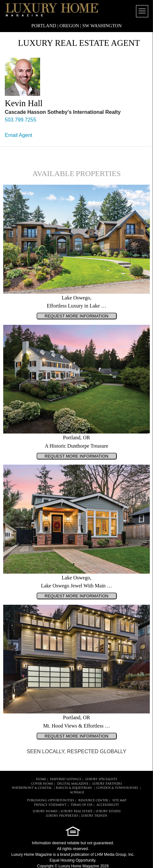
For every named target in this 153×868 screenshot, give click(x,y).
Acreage (77, 792)
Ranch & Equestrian (74, 788)
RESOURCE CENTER (93, 801)
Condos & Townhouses (117, 788)
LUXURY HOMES (45, 811)
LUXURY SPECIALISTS (101, 779)
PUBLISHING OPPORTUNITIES (51, 801)
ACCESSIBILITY (108, 805)
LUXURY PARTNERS (107, 784)
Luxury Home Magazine (32, 855)
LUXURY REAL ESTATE (76, 811)
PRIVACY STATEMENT (50, 805)
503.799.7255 (21, 120)
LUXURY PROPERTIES (62, 816)
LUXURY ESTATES (108, 811)
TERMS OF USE (81, 805)
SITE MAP (119, 801)
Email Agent (18, 135)
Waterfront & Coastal (32, 788)
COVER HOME (42, 784)
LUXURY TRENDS (94, 816)
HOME (41, 779)
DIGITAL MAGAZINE (73, 784)
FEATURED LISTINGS (66, 779)
